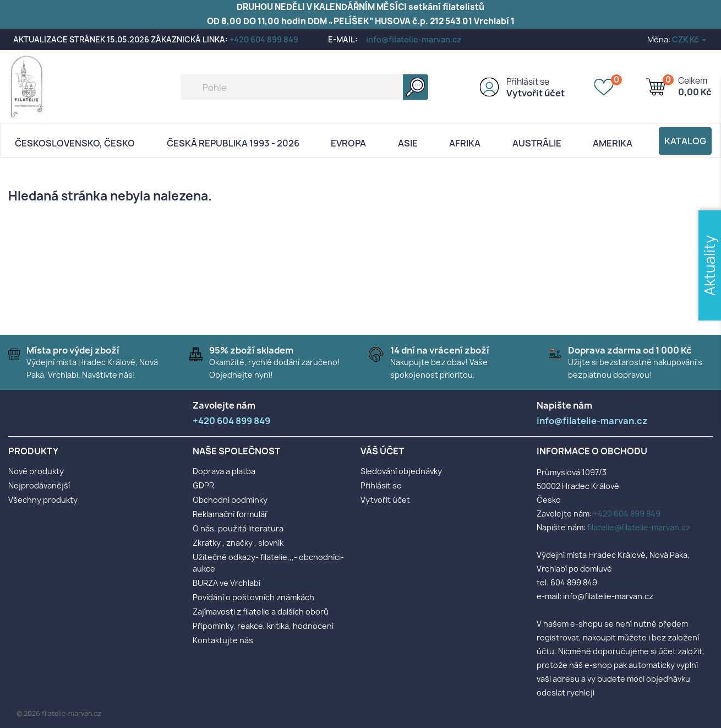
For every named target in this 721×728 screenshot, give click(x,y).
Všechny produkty (43, 500)
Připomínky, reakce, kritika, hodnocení (263, 626)
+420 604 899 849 (264, 39)
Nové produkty (36, 471)
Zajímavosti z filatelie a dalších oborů (261, 612)
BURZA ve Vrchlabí (226, 583)
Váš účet (382, 451)
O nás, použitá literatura (238, 528)
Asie (408, 143)
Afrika (465, 143)
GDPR (203, 485)
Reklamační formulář (230, 514)
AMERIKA (613, 143)
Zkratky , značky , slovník (238, 543)
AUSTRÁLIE (537, 143)
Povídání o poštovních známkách (253, 597)
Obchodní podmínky (230, 500)
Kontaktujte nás (223, 640)
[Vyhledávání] (304, 87)
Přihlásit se (528, 82)
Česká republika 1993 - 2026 (233, 143)
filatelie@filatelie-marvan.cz (639, 527)
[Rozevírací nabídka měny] (690, 39)
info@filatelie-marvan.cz (414, 39)
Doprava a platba (224, 471)
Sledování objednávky (401, 471)
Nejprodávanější (39, 485)
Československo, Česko (75, 143)
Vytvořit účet (536, 93)
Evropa (348, 143)
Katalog (685, 141)
